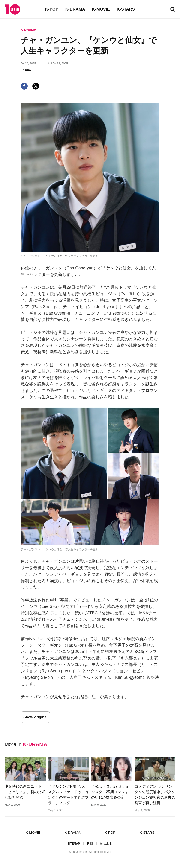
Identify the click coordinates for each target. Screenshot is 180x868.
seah (28, 69)
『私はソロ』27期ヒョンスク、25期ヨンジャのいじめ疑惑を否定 (110, 792)
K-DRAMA (75, 9)
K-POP (52, 9)
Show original (35, 717)
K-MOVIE (101, 9)
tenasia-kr (106, 844)
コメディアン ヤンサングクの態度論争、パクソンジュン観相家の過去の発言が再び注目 (155, 795)
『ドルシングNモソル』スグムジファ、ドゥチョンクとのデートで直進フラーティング (68, 795)
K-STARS (126, 9)
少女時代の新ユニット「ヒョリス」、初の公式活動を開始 (25, 792)
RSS (90, 844)
